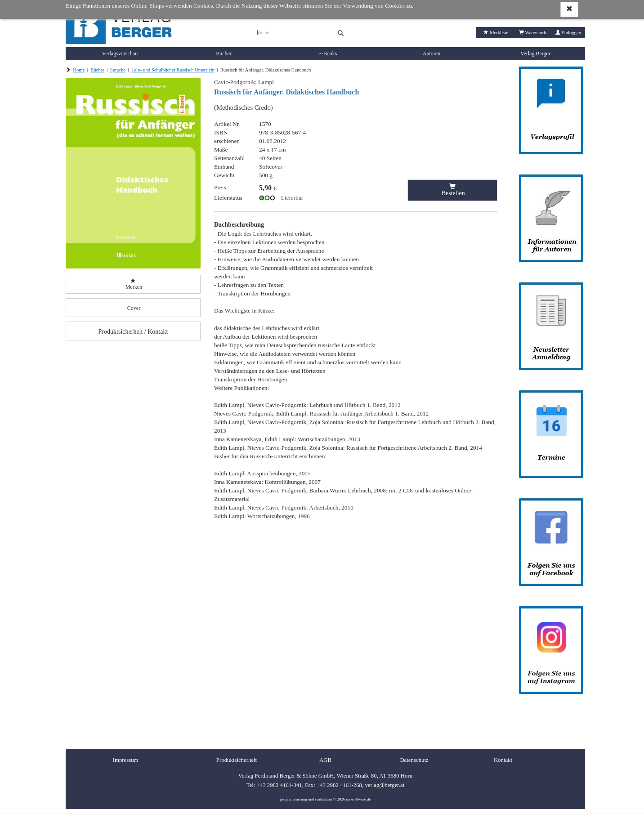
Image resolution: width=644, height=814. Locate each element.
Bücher (224, 54)
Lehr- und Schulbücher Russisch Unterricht (173, 70)
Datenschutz (414, 760)
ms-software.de (358, 799)
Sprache (118, 70)
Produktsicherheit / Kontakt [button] (133, 332)
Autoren (432, 54)
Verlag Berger (535, 54)
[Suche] (293, 31)
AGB (325, 760)
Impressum (126, 760)
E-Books (328, 54)
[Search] (341, 34)
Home (79, 70)
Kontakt (503, 760)
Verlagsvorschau (120, 54)
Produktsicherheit (237, 760)
